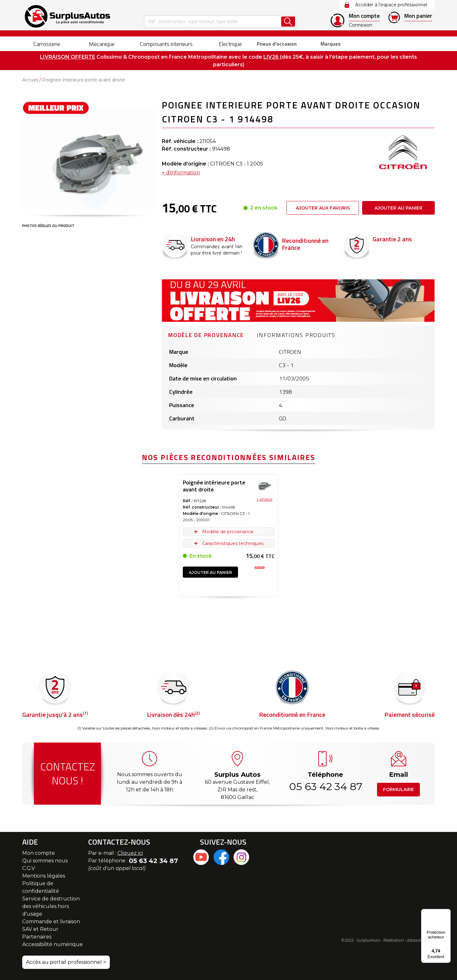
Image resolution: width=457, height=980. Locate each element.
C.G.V (29, 868)
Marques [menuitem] (328, 44)
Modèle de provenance (206, 335)
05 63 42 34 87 (325, 786)
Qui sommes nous (45, 861)
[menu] (228, 44)
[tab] (206, 334)
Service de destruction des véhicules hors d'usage (51, 906)
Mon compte (39, 853)
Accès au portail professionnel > (66, 962)
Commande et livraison (51, 922)
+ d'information (181, 173)
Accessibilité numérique (53, 944)
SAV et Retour (40, 929)
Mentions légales (44, 876)
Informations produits (296, 335)
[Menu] (447, 913)
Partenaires (37, 937)
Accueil (30, 80)
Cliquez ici (130, 853)
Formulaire (398, 789)
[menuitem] (41, 44)
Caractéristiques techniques (233, 543)
